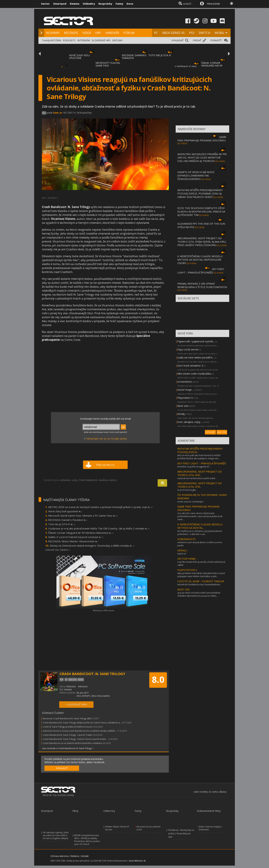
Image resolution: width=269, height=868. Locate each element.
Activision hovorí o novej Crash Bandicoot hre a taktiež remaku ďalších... (80, 731)
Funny (119, 4)
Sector (45, 4)
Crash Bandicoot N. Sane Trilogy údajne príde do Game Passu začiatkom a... (82, 723)
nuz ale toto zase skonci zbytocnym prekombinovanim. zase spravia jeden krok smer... (200, 516)
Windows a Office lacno (104, 610)
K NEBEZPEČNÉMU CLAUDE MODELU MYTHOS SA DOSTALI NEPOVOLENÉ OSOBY (200, 260)
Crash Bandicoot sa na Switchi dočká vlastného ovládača (72, 743)
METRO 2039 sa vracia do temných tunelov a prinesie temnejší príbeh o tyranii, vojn (101, 507)
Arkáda (68, 689)
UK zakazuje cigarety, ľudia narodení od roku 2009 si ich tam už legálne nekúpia (56, 835)
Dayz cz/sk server (188, 349)
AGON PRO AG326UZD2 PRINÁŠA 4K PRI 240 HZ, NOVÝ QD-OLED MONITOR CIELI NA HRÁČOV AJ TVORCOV (202, 157)
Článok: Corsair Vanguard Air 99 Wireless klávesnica (81, 533)
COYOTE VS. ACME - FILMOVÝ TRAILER (201, 581)
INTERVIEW (84, 40)
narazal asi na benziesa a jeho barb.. (197, 478)
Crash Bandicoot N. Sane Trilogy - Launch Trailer (68, 735)
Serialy (181, 414)
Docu (130, 4)
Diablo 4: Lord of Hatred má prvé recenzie (76, 537)
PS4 (44, 113)
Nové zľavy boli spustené (65, 511)
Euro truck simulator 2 (190, 365)
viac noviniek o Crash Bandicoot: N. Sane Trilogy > (68, 748)
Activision (71, 686)
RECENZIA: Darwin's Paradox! (68, 520)
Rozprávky (105, 4)
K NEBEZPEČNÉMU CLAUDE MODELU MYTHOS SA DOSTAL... (200, 526)
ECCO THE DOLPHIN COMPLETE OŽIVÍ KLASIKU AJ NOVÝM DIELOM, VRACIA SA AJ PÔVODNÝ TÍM (201, 211)
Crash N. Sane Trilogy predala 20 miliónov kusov (68, 727)
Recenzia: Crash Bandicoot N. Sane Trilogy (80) (67, 718)
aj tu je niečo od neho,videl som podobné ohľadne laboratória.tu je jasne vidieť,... (199, 594)
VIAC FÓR (222, 432)
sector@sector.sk (137, 861)
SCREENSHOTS (186, 539)
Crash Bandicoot (88, 480)
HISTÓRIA (56, 40)
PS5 (192, 33)
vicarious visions (108, 480)
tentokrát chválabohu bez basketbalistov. (199, 584)
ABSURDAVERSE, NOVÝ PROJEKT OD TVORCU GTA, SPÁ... (200, 473)
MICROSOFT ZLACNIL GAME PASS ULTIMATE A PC (108, 66)
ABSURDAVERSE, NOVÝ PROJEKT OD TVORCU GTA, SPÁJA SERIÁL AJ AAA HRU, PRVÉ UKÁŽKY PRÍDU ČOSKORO (202, 242)
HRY (98, 33)
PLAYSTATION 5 (187, 570)
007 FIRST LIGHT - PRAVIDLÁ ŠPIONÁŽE (201, 271)
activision (66, 480)
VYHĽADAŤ (178, 40)
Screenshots (185, 382)
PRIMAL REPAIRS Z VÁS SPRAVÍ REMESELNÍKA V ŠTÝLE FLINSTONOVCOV (202, 285)
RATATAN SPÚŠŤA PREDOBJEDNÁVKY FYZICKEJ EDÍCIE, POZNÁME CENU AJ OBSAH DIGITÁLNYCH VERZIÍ (200, 193)
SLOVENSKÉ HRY (101, 40)
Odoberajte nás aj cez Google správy (106, 439)
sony (75, 480)
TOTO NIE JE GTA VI (160, 55)
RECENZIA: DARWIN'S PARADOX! (134, 57)
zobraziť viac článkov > (58, 550)
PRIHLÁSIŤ (62, 768)
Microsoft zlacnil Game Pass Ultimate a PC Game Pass (83, 516)
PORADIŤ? (216, 40)
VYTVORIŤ (210, 432)
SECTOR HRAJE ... (188, 559)
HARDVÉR (112, 33)
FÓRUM (129, 33)
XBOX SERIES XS (173, 33)
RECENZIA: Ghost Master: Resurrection (74, 541)
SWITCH (204, 33)
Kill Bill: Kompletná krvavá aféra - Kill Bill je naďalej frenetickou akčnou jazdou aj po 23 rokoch (87, 840)
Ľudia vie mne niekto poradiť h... (196, 357)
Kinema (75, 4)
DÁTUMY (117, 40)
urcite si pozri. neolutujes (190, 502)
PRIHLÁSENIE (213, 4)
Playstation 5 (185, 398)
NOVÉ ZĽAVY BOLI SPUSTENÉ (79, 57)
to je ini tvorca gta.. (187, 490)
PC (156, 33)
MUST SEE (184, 589)
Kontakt (85, 856)
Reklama (75, 856)
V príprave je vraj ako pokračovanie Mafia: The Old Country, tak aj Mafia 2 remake (99, 528)
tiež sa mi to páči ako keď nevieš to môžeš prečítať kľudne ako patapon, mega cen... (199, 457)
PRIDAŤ (197, 40)
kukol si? (182, 554)
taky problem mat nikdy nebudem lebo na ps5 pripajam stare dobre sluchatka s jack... (201, 575)
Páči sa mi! (105, 465)
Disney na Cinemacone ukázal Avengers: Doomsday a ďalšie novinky (92, 546)
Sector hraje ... (186, 390)
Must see (183, 406)
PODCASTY (69, 40)
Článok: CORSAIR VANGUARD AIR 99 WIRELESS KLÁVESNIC (214, 66)
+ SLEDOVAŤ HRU (76, 704)
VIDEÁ (87, 33)
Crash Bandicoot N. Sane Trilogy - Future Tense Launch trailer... (75, 739)
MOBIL (220, 33)
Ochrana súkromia (59, 856)
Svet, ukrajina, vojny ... (190, 422)
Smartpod (60, 4)
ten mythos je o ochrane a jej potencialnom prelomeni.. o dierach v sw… (200, 533)
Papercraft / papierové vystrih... (196, 341)
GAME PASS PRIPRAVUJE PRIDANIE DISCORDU (202, 139)
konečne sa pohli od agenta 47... (194, 467)
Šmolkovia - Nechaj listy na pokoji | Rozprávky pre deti (181, 833)
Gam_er (58, 113)
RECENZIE (71, 33)
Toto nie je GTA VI (62, 524)
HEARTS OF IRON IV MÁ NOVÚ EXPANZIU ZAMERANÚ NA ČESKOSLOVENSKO (196, 175)
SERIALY (182, 550)
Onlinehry (89, 4)
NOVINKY (53, 33)
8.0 (158, 680)
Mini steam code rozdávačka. (194, 374)
